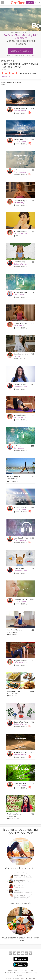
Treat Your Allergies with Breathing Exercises (14, 630)
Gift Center (21, 975)
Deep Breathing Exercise (21, 201)
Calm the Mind (19, 569)
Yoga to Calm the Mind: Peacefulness (21, 415)
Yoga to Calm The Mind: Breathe (21, 231)
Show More (6, 77)
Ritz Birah (17, 356)
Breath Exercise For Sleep (21, 323)
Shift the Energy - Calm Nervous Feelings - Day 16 (21, 170)
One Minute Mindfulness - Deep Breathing (21, 385)
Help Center (28, 971)
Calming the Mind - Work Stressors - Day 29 (21, 783)
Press (16, 971)
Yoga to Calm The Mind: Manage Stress (21, 661)
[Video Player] (20, 20)
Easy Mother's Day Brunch (14, 691)
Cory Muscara (19, 295)
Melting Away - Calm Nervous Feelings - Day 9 (21, 139)
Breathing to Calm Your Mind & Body (21, 293)
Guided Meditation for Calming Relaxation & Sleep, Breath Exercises (14, 814)
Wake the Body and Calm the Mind (14, 477)
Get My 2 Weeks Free (20, 51)
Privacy (17, 973)
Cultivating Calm (20, 446)
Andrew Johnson (20, 111)
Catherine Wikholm (21, 264)
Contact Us (9, 973)
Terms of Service (27, 973)
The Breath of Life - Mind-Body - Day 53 (21, 507)
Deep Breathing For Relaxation (21, 262)
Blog (36, 973)
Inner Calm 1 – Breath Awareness (21, 538)
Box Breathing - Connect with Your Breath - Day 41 (21, 753)
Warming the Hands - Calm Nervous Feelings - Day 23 (21, 109)
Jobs (21, 971)
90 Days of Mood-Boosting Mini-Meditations (21, 37)
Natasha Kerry (19, 203)
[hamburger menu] (2, 2)
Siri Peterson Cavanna (22, 233)
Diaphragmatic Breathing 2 (21, 599)
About (10, 971)
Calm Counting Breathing (21, 354)
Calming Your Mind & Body (21, 722)
